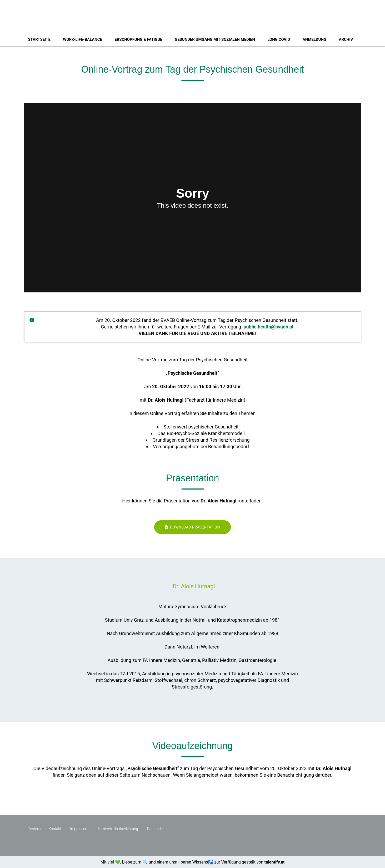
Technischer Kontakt (45, 829)
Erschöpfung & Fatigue (138, 39)
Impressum (79, 829)
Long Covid (279, 39)
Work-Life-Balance (82, 39)
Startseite (39, 39)
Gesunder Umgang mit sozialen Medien (215, 39)
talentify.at (275, 862)
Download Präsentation (192, 527)
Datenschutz (157, 829)
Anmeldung (314, 39)
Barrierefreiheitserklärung (118, 829)
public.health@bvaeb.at (268, 327)
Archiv (346, 39)
